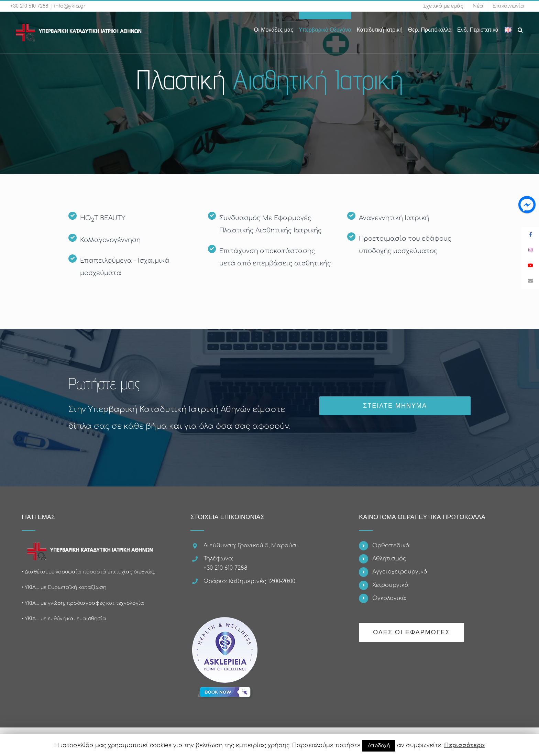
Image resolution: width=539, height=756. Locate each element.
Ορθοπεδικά (391, 546)
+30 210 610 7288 (29, 6)
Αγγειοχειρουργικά (400, 572)
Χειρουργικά (390, 585)
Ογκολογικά (389, 598)
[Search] (520, 26)
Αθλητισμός (389, 559)
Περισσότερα (464, 745)
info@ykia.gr (70, 6)
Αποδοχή (379, 746)
